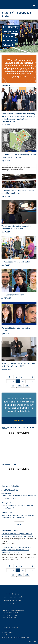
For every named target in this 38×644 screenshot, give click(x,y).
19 (14, 386)
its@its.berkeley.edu (9, 617)
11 (28, 377)
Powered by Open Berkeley (10, 627)
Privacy (4, 635)
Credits (19, 600)
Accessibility (6, 630)
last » (28, 386)
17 (28, 382)
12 (33, 377)
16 (24, 382)
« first (11, 377)
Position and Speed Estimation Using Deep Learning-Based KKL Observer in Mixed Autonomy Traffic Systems (16, 550)
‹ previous (19, 377)
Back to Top (33, 641)
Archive (19, 525)
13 (9, 382)
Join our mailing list (9, 604)
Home (4, 597)
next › (21, 386)
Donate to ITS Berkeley (16, 597)
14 (14, 382)
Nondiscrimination (7, 632)
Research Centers (8, 600)
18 (33, 382)
